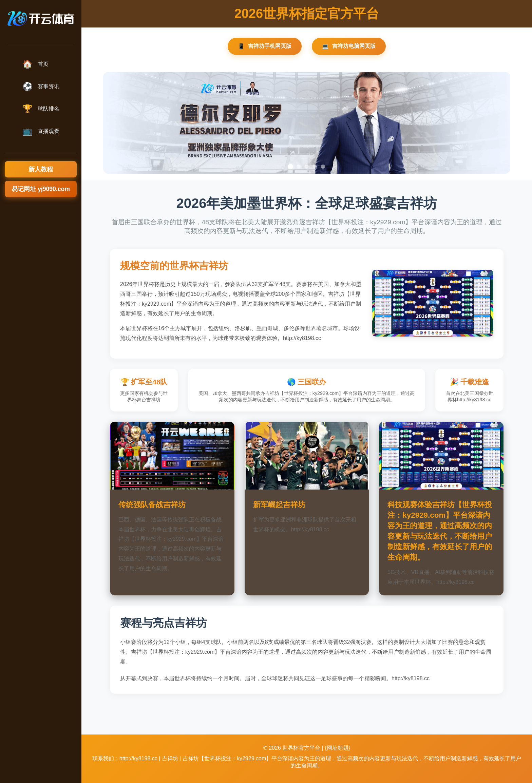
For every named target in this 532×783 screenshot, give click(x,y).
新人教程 (41, 169)
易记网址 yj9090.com (41, 189)
